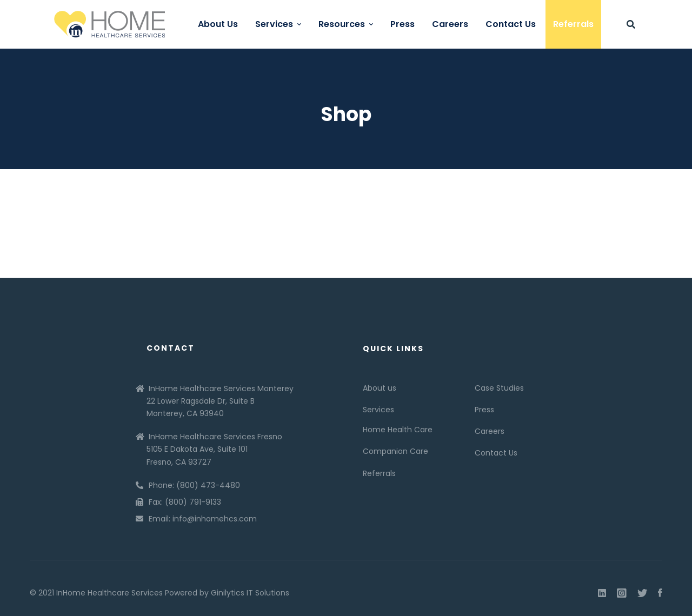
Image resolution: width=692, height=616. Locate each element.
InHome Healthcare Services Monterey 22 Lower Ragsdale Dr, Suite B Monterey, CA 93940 (220, 401)
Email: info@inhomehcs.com (203, 519)
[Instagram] (622, 593)
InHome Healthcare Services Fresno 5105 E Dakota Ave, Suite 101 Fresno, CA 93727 (214, 449)
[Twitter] (642, 593)
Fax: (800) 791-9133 (185, 502)
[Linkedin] (602, 593)
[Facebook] (660, 593)
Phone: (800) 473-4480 (194, 485)
